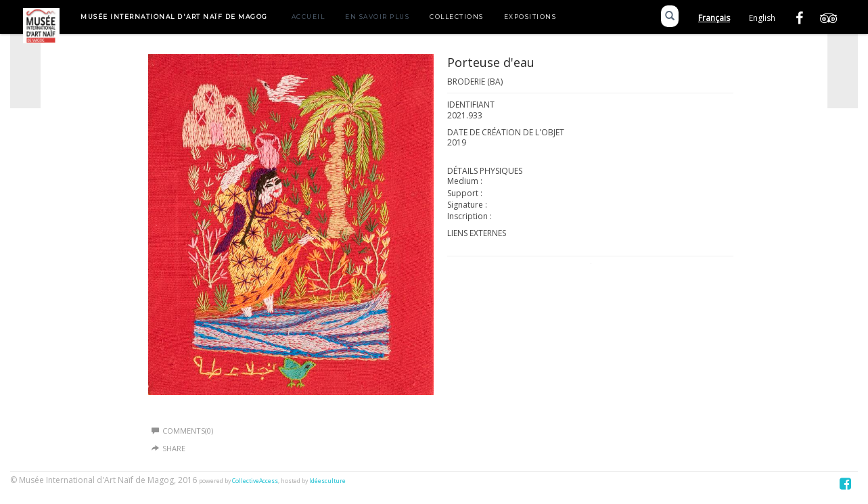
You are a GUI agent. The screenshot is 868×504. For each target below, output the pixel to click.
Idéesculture (327, 481)
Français (714, 18)
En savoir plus (377, 17)
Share (174, 448)
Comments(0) (182, 431)
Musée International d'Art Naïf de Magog (174, 17)
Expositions (530, 17)
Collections (457, 17)
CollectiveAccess (255, 481)
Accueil (309, 17)
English (762, 18)
